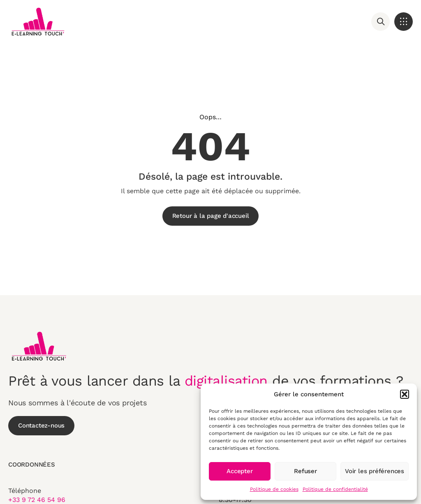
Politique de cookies (274, 489)
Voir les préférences (375, 471)
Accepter (239, 471)
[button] (405, 394)
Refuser (305, 471)
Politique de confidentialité (335, 489)
